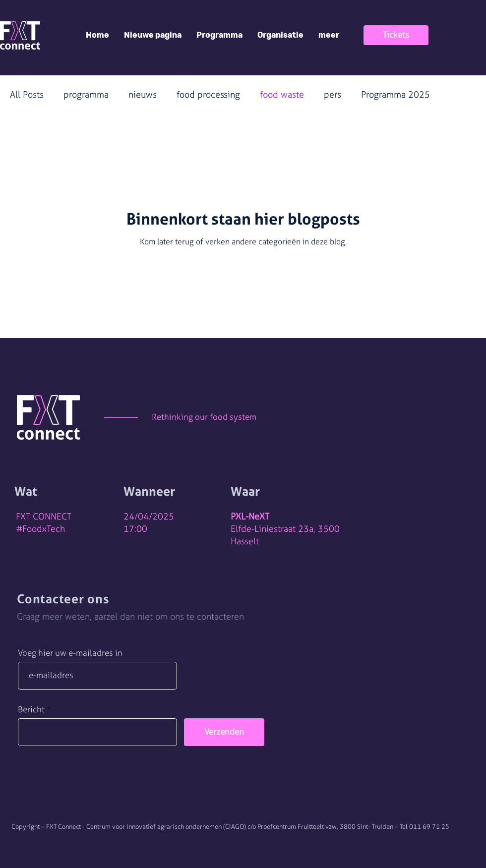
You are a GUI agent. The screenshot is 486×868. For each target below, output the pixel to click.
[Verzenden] (224, 732)
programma (86, 95)
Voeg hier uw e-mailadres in (70, 653)
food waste (282, 95)
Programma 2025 (395, 95)
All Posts (27, 95)
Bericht (31, 710)
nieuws (143, 95)
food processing (208, 95)
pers (333, 95)
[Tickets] (396, 35)
